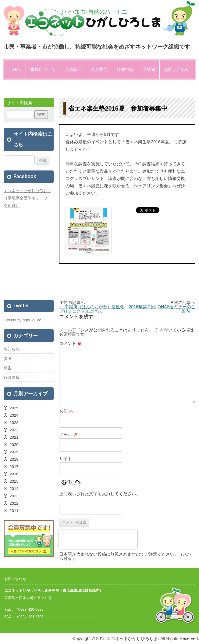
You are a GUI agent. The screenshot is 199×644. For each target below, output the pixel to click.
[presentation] (98, 540)
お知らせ (12, 349)
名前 (66, 411)
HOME (15, 69)
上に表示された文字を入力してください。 (100, 494)
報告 (8, 368)
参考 (8, 359)
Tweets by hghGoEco (23, 320)
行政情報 (12, 377)
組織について (43, 69)
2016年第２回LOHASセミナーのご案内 (162, 309)
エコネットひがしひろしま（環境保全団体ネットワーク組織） (27, 198)
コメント (70, 343)
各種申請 (125, 69)
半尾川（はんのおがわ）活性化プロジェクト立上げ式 (92, 309)
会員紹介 (73, 69)
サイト (66, 459)
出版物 (149, 69)
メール (68, 435)
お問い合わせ (177, 69)
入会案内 (99, 69)
